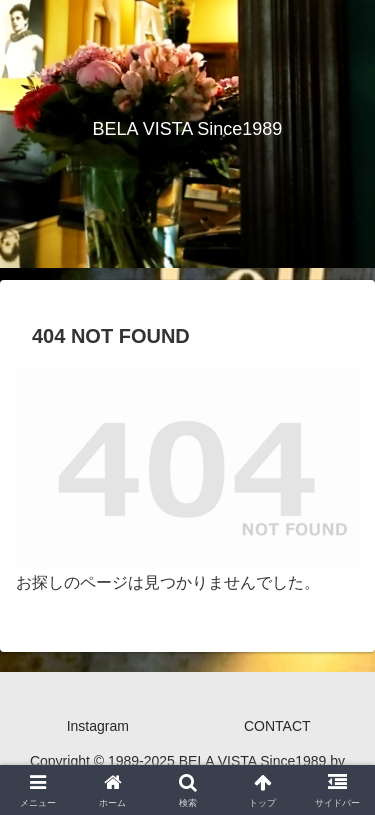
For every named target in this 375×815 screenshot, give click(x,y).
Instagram (98, 726)
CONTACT (277, 726)
